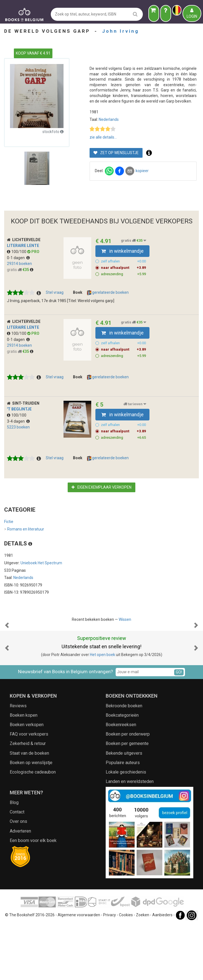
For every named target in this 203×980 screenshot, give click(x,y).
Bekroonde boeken (124, 761)
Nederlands (109, 119)
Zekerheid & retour (28, 799)
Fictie (9, 522)
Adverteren (20, 886)
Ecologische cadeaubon (33, 827)
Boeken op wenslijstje (31, 818)
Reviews (18, 761)
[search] (135, 14)
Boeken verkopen (27, 780)
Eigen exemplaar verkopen (101, 487)
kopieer (142, 171)
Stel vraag (55, 292)
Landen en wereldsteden (130, 837)
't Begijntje (19, 409)
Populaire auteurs (123, 818)
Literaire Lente (23, 246)
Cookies (126, 970)
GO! (179, 728)
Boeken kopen (24, 771)
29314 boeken (19, 264)
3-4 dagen (18, 421)
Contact (17, 867)
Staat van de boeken (29, 809)
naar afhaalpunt (124, 268)
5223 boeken (18, 427)
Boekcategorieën (122, 771)
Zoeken (143, 970)
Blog (14, 858)
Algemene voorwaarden (79, 970)
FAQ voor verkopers (29, 789)
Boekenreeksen (121, 780)
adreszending (124, 274)
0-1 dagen (18, 258)
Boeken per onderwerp (128, 789)
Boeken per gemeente (127, 799)
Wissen (125, 619)
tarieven (135, 404)
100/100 (17, 252)
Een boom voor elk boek (33, 896)
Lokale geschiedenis (126, 827)
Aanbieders (162, 970)
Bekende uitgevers (124, 809)
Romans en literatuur (24, 529)
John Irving (120, 31)
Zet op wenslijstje (116, 153)
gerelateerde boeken (108, 293)
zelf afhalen (124, 261)
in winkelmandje (122, 251)
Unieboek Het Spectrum (41, 563)
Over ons (18, 877)
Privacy (110, 970)
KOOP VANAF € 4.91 (33, 53)
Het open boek (102, 710)
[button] (7, 653)
